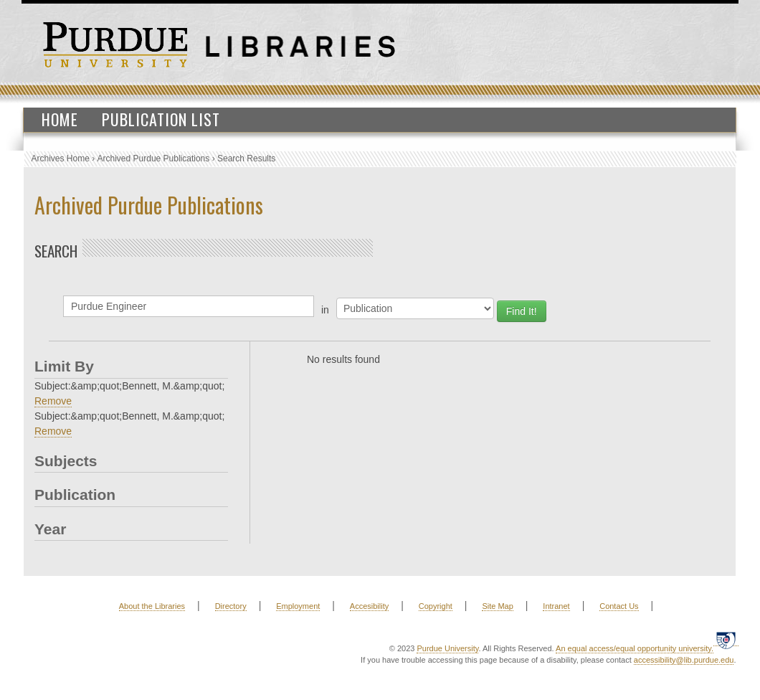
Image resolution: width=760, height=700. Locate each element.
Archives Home (61, 159)
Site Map (497, 606)
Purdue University (447, 648)
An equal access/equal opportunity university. (635, 648)
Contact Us (619, 606)
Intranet (556, 606)
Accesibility (369, 606)
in (325, 310)
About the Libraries (152, 606)
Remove (53, 401)
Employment (298, 606)
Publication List (161, 119)
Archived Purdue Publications (154, 159)
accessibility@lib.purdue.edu (684, 660)
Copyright (436, 606)
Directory (231, 606)
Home (60, 119)
